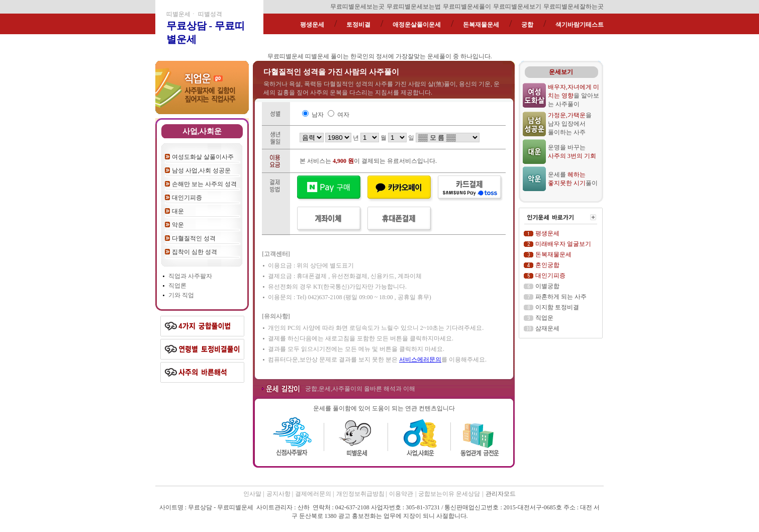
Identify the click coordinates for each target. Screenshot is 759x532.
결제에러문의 (314, 494)
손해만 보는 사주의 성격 (204, 184)
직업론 (177, 286)
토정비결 (358, 25)
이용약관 (401, 494)
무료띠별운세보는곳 (357, 7)
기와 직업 (181, 295)
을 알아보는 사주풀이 (574, 96)
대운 (178, 211)
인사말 (252, 494)
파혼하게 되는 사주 (561, 297)
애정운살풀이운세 (417, 25)
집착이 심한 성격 (195, 252)
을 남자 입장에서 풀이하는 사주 (570, 124)
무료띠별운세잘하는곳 (574, 7)
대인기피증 (187, 198)
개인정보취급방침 (361, 494)
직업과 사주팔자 (190, 276)
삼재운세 (547, 328)
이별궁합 (547, 286)
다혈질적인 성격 (194, 238)
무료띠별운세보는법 (414, 7)
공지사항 (279, 494)
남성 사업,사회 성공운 (201, 170)
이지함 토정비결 (557, 307)
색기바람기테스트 (580, 25)
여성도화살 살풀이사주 (203, 157)
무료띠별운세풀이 (467, 7)
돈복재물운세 (481, 25)
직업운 (544, 318)
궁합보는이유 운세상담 (449, 494)
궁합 (527, 25)
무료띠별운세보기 (517, 7)
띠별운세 (317, 56)
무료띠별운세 (286, 56)
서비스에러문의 (420, 360)
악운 (178, 225)
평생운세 (312, 25)
